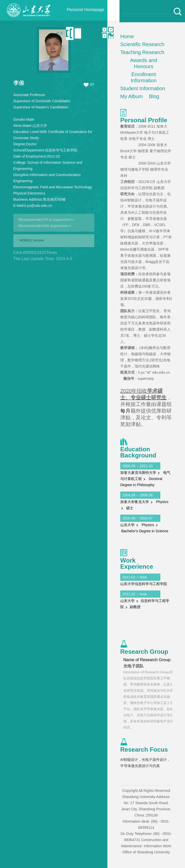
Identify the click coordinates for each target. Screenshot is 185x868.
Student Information (143, 88)
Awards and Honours (144, 63)
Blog (154, 96)
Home (127, 36)
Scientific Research (142, 44)
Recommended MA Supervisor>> (45, 226)
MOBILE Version (32, 240)
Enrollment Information (144, 77)
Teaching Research (142, 52)
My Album (132, 96)
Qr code (94, 33)
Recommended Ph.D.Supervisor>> (46, 220)
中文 (60, 33)
